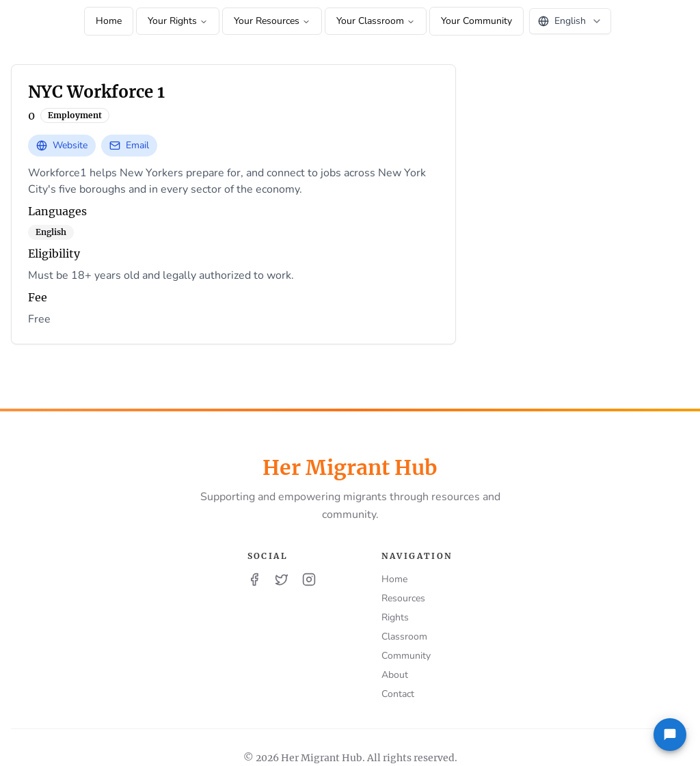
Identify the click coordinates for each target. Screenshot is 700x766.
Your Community (476, 21)
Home (109, 21)
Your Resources (272, 21)
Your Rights (178, 21)
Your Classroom (376, 21)
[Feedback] (670, 735)
